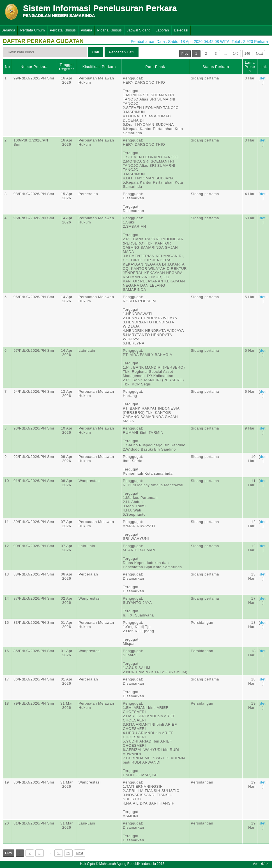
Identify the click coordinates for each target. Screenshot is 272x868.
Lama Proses (250, 67)
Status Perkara (216, 67)
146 (247, 54)
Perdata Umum (32, 30)
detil (264, 78)
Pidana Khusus (110, 30)
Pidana (86, 30)
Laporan (162, 30)
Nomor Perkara (34, 67)
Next (260, 54)
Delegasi (181, 30)
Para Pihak (155, 67)
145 (236, 54)
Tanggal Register (67, 67)
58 (58, 853)
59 (68, 853)
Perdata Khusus (63, 30)
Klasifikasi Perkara (99, 67)
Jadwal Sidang (139, 30)
